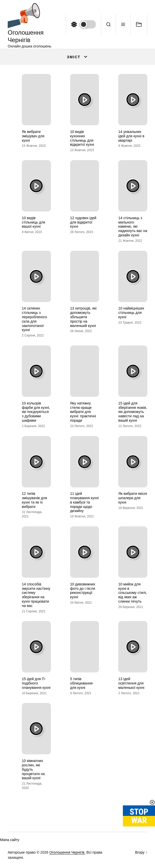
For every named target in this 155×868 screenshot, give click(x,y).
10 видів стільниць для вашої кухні (34, 222)
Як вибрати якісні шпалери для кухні (133, 498)
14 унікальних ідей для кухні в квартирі (131, 136)
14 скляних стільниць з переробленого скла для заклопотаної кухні (34, 319)
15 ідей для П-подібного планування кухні (36, 683)
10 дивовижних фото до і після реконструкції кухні (83, 591)
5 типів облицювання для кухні (81, 683)
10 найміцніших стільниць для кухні (131, 313)
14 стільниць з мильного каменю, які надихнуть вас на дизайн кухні (133, 226)
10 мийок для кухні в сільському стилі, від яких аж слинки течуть (133, 593)
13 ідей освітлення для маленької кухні (131, 683)
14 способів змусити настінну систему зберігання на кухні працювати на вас (36, 595)
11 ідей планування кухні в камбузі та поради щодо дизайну (84, 502)
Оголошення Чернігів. (67, 852)
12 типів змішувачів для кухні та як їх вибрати (34, 500)
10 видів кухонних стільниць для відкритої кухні (82, 138)
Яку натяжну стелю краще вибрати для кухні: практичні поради (83, 412)
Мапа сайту (10, 840)
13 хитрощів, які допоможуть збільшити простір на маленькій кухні (83, 317)
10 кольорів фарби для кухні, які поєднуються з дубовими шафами (36, 412)
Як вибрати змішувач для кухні (33, 136)
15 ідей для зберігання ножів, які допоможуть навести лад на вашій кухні (133, 412)
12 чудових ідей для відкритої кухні (83, 222)
